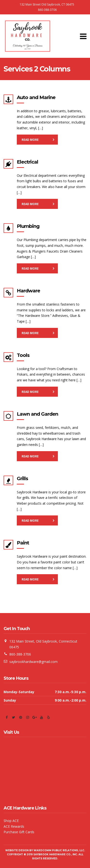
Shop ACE (11, 821)
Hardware (28, 291)
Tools (23, 355)
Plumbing (28, 226)
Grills (22, 478)
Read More (30, 140)
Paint (23, 543)
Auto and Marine (36, 97)
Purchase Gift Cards (19, 832)
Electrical (27, 162)
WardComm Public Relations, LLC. (59, 850)
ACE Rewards (14, 826)
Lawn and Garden (37, 414)
